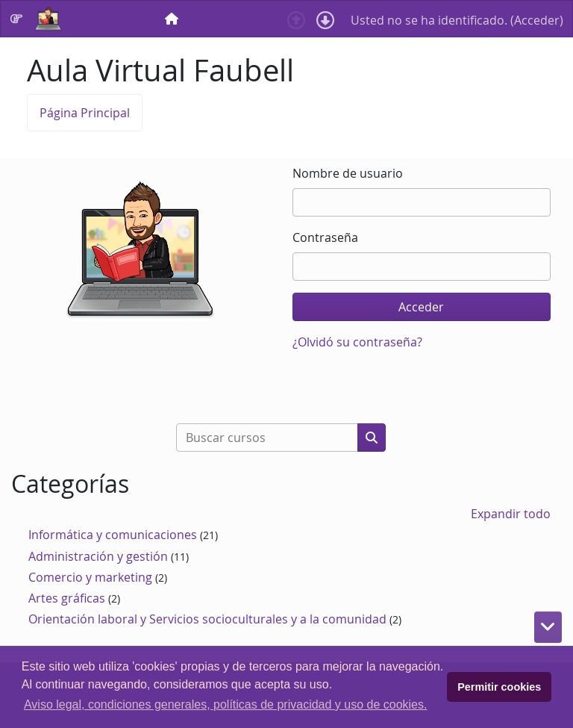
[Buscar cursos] (267, 438)
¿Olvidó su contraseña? (357, 342)
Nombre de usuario (348, 173)
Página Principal (85, 113)
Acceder (537, 20)
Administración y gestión (98, 556)
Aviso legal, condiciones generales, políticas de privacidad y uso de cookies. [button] (225, 704)
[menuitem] (173, 19)
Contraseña (325, 237)
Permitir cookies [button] (499, 687)
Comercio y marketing (90, 577)
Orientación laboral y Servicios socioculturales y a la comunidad (207, 619)
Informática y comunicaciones (113, 535)
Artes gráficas (67, 598)
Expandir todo (511, 514)
